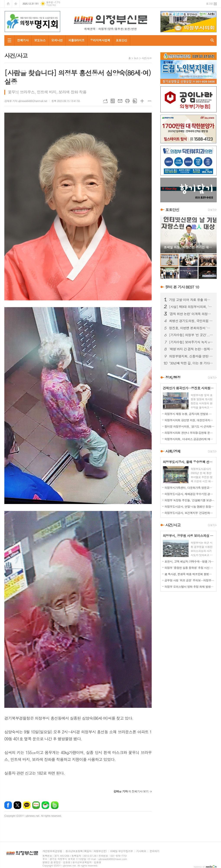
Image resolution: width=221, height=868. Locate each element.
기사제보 (141, 851)
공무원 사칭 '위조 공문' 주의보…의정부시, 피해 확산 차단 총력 (189, 580)
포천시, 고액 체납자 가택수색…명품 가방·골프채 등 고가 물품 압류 (189, 561)
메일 (120, 101)
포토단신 (121, 40)
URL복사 (105, 101)
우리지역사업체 (100, 40)
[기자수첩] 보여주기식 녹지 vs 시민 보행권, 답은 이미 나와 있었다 (191, 342)
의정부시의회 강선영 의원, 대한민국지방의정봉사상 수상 (189, 420)
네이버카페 (45, 805)
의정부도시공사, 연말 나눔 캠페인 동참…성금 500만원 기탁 (189, 506)
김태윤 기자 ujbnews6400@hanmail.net (26, 101)
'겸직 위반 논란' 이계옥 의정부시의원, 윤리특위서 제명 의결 (191, 314)
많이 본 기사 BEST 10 (182, 287)
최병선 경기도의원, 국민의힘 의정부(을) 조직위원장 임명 (191, 321)
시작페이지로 (8, 4)
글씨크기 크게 (142, 101)
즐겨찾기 (16, 4)
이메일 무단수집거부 (121, 851)
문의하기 (154, 851)
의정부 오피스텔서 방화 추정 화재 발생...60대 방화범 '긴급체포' (189, 587)
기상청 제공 (51, 5)
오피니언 (57, 40)
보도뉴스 (40, 40)
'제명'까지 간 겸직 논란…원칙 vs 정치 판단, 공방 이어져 (191, 349)
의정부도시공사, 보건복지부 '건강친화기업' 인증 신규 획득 (189, 513)
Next (211, 234)
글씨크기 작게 (149, 101)
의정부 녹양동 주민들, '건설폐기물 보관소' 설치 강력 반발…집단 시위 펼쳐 (189, 500)
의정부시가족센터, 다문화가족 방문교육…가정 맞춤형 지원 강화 (189, 488)
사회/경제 (173, 451)
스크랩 (135, 101)
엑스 (17, 805)
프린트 (127, 101)
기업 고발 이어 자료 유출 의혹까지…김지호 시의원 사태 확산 (191, 300)
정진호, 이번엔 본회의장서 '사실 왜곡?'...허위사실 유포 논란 (191, 328)
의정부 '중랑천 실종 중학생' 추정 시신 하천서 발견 (189, 568)
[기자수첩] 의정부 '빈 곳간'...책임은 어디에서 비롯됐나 (191, 335)
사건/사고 (147, 58)
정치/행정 (173, 377)
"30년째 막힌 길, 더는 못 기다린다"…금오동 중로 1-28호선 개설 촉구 (191, 363)
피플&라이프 (76, 40)
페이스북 (8, 805)
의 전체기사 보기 (131, 791)
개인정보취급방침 (52, 851)
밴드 (55, 805)
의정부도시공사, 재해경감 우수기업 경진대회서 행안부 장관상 (189, 494)
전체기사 (23, 40)
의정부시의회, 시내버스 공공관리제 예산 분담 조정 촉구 (189, 439)
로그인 (209, 4)
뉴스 (136, 58)
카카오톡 (27, 805)
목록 (113, 101)
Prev (166, 234)
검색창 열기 (212, 40)
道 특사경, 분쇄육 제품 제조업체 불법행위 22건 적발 (189, 574)
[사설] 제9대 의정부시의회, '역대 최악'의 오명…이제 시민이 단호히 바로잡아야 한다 (191, 307)
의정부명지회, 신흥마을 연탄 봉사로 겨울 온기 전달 (191, 356)
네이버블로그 (36, 805)
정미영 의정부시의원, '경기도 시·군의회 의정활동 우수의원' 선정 (189, 426)
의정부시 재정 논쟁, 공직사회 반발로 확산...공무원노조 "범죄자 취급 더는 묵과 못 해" (189, 414)
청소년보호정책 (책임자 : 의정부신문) (86, 851)
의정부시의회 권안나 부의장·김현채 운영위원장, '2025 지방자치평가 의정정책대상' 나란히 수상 (189, 433)
